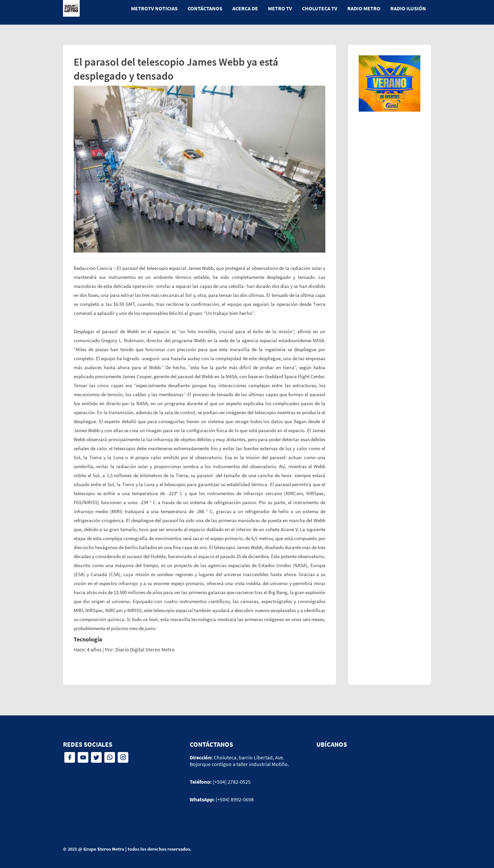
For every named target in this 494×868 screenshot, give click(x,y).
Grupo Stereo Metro (104, 849)
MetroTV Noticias (154, 8)
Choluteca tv (320, 8)
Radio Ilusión (408, 8)
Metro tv (280, 8)
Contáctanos (205, 8)
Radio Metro (364, 8)
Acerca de (245, 8)
